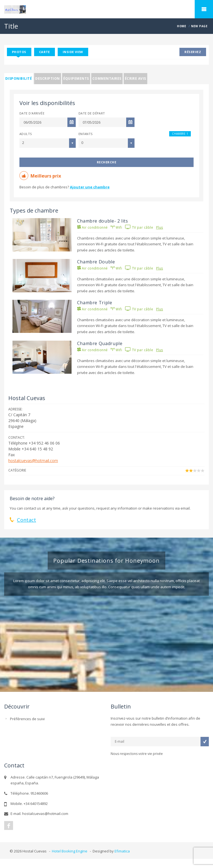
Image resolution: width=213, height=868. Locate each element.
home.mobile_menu (204, 9)
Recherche (106, 162)
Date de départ (92, 113)
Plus (160, 227)
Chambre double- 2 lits (103, 221)
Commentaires (107, 78)
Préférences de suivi (27, 719)
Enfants (86, 134)
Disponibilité (19, 78)
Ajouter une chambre (90, 187)
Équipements (76, 78)
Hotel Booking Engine (70, 851)
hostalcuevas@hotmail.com (33, 461)
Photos (19, 52)
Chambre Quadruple (100, 343)
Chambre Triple (95, 303)
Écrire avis (135, 78)
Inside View (73, 52)
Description (47, 78)
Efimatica (122, 851)
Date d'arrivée (32, 113)
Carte (45, 52)
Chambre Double (96, 262)
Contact (26, 520)
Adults (26, 134)
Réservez (193, 52)
